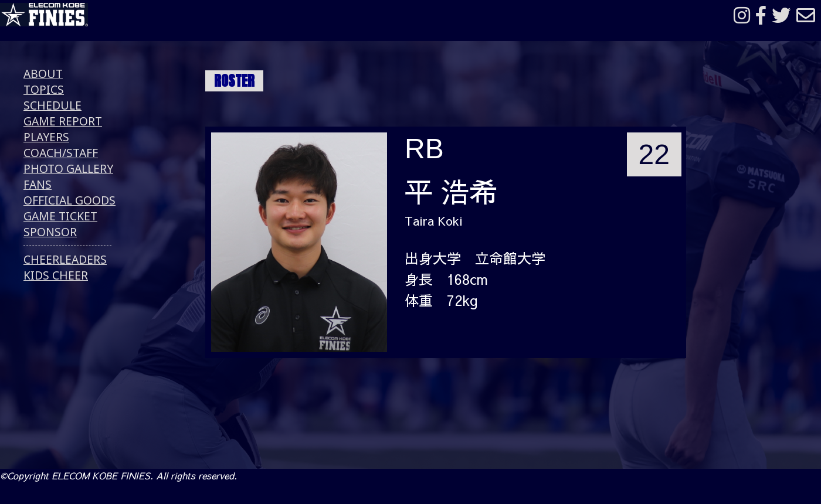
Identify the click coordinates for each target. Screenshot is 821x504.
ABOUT (43, 74)
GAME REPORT (63, 121)
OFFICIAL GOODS (69, 200)
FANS (38, 184)
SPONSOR (50, 232)
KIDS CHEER (56, 275)
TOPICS (44, 89)
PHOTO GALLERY (68, 168)
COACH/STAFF (61, 153)
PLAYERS (46, 137)
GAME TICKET (60, 216)
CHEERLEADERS (65, 259)
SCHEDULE (52, 105)
